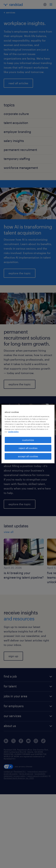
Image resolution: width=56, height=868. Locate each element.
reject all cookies (28, 448)
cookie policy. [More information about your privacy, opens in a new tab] (13, 432)
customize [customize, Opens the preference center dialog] (28, 440)
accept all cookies (28, 456)
